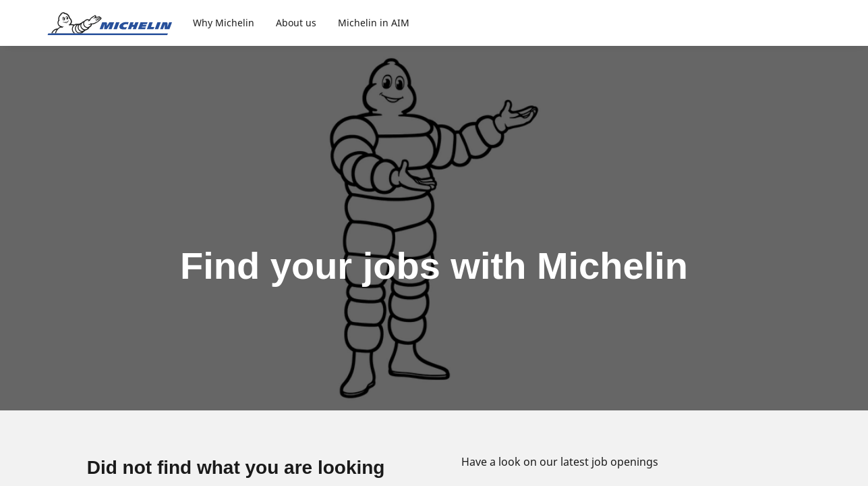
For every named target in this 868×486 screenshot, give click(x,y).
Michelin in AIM (374, 23)
